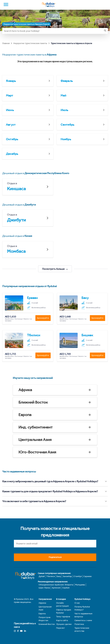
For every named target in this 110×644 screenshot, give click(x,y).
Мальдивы (80, 585)
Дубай (42, 576)
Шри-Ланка (44, 588)
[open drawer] (6, 5)
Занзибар (67, 576)
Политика (79, 624)
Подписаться (55, 557)
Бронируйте (43, 318)
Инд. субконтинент (36, 427)
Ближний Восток (33, 402)
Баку (59, 576)
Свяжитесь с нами (83, 620)
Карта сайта (62, 620)
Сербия (66, 588)
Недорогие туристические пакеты (30, 43)
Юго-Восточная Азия (37, 452)
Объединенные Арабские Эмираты (56, 585)
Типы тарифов (63, 617)
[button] (55, 390)
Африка (25, 390)
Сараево (88, 576)
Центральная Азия (35, 440)
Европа (25, 415)
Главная (6, 43)
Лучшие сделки (64, 624)
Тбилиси (51, 576)
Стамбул (78, 576)
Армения (56, 588)
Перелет (60, 628)
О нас (77, 603)
